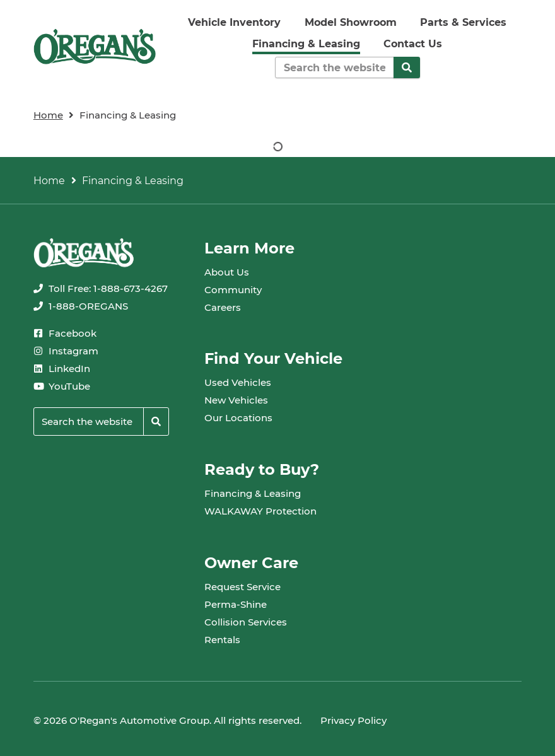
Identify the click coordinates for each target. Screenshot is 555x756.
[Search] (407, 67)
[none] (101, 288)
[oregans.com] (95, 46)
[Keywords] (335, 67)
